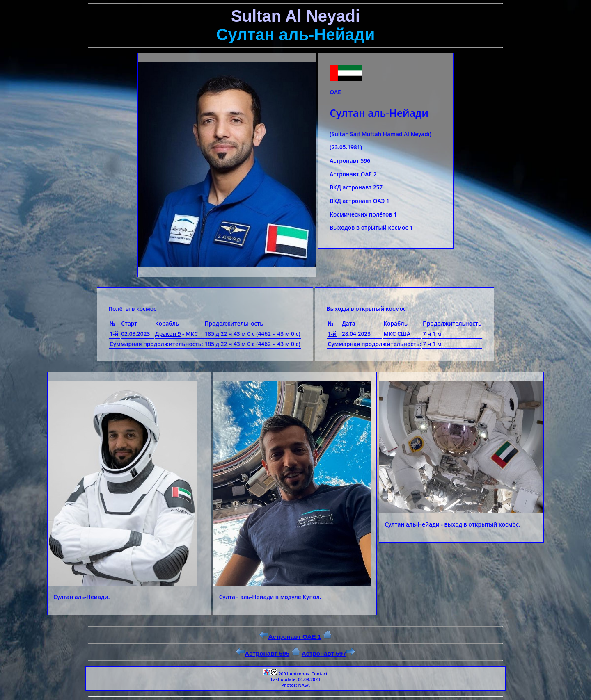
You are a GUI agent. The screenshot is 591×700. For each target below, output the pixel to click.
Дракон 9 (168, 334)
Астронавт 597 (328, 653)
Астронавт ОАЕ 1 (290, 637)
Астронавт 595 (263, 653)
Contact (319, 674)
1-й (332, 334)
